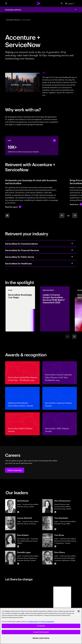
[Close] (79, 611)
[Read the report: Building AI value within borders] (13, 207)
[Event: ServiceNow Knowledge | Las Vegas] (20, 309)
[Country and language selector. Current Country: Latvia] (70, 3)
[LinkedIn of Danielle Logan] (18, 564)
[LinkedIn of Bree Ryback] (18, 546)
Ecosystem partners (13, 10)
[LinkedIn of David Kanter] (18, 512)
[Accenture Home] (39, 3)
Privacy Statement (48, 622)
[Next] (74, 337)
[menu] (6, 3)
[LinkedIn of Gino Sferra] (55, 564)
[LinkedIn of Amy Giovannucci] (55, 512)
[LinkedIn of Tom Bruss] (55, 546)
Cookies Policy (33, 622)
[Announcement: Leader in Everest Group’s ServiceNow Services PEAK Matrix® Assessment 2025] (55, 309)
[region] (41, 626)
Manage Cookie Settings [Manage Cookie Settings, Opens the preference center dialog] (41, 638)
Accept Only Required (41, 632)
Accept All (41, 626)
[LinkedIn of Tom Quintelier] (55, 529)
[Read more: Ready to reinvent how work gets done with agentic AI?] (76, 204)
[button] (15, 470)
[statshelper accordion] (54, 140)
